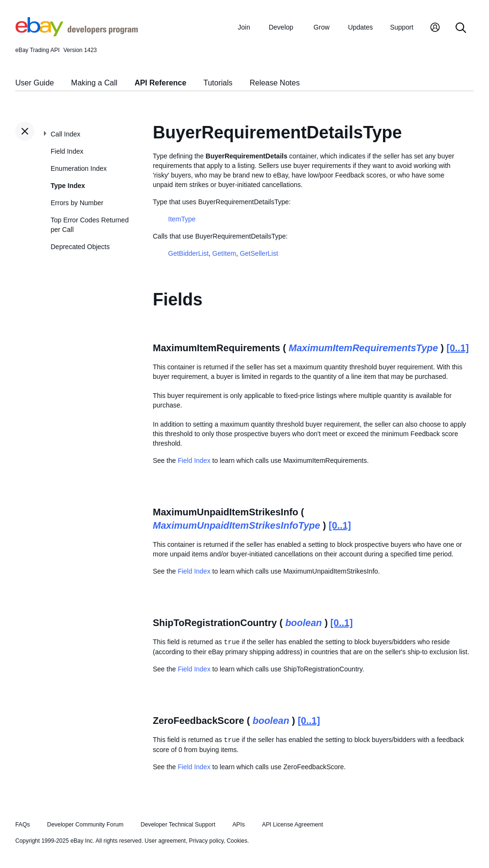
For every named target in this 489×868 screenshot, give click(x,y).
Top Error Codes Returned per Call (90, 225)
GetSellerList (259, 253)
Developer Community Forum (85, 825)
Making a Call (94, 83)
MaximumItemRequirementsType (364, 348)
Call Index (65, 134)
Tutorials (218, 83)
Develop (281, 27)
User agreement (165, 841)
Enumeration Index (79, 168)
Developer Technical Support (178, 825)
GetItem (224, 253)
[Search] (461, 28)
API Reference (161, 83)
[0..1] (458, 348)
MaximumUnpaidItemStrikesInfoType (236, 525)
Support (402, 27)
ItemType (182, 219)
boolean (303, 623)
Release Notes (275, 83)
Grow (322, 27)
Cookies (237, 841)
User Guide (35, 83)
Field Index (67, 151)
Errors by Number (77, 203)
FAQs (23, 825)
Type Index (68, 186)
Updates (361, 27)
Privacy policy (206, 841)
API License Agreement (292, 825)
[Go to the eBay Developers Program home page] (77, 34)
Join (244, 27)
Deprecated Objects (80, 247)
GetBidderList (188, 253)
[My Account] (435, 28)
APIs (239, 825)
